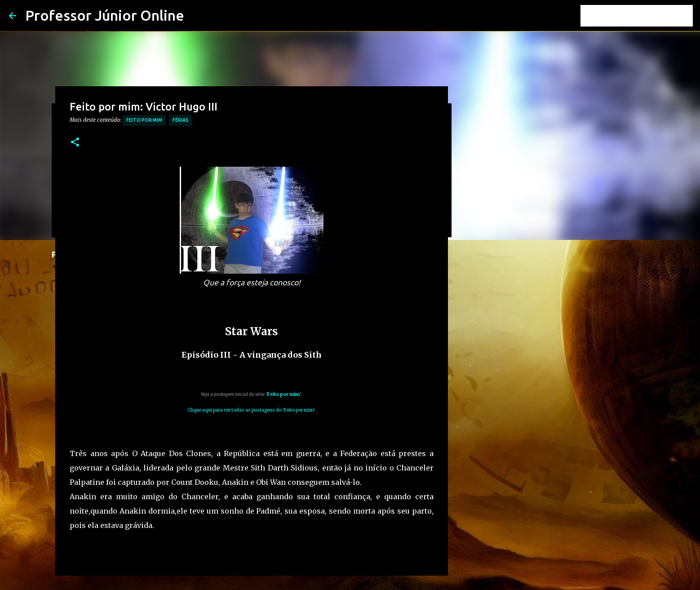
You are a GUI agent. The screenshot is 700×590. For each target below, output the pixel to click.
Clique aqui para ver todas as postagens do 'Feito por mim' (251, 410)
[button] (75, 143)
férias (181, 120)
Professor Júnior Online (105, 15)
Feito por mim (144, 120)
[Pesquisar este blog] (646, 16)
